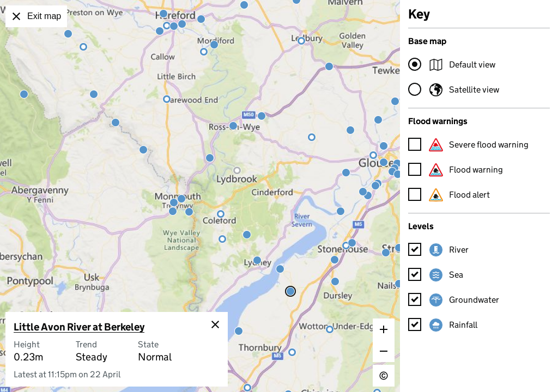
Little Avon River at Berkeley (79, 327)
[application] (200, 196)
